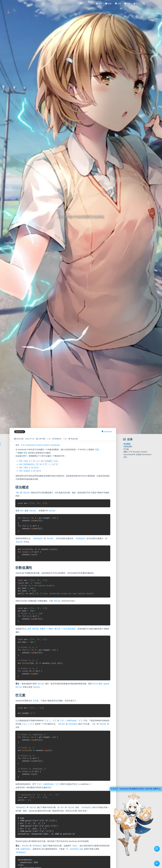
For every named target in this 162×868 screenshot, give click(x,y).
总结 (125, 457)
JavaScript (108, 431)
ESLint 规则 (97, 684)
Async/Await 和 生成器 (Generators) (137, 454)
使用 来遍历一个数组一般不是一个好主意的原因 (51, 629)
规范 (26, 453)
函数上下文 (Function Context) (135, 452)
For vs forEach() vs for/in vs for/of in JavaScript (40, 445)
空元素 (36, 701)
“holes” (75, 846)
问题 (97, 450)
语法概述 (127, 444)
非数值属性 (128, 446)
